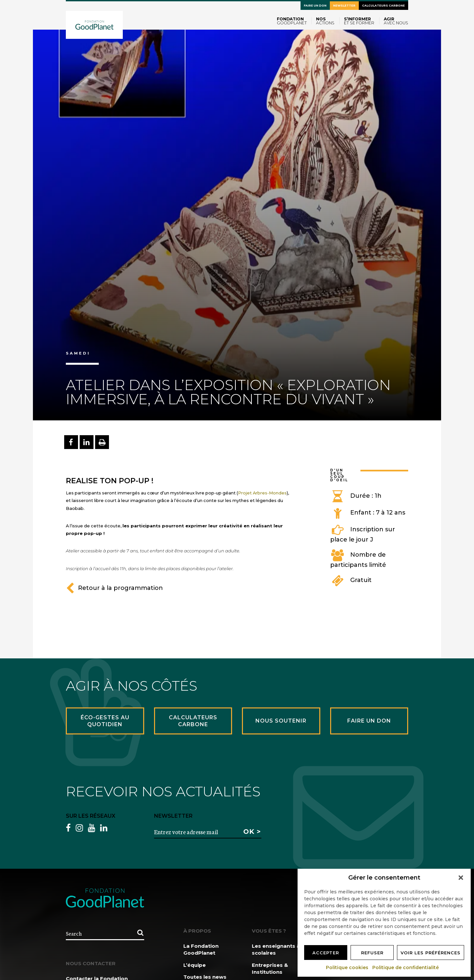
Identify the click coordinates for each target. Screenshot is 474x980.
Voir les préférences (431, 953)
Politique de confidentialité (406, 967)
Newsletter (344, 6)
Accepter (326, 953)
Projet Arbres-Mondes (262, 493)
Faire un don (315, 6)
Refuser (372, 953)
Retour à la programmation (114, 588)
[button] (461, 878)
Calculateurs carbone (383, 6)
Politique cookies (347, 967)
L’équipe (195, 965)
